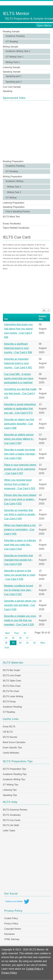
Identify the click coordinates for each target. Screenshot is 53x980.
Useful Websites (11, 753)
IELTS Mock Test (11, 217)
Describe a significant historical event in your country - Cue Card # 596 (18, 348)
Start (7, 633)
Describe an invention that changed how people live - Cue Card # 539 (19, 560)
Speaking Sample (12, 72)
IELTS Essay (9, 702)
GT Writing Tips (11, 785)
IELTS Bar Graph (11, 670)
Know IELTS (9, 727)
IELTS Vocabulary (12, 815)
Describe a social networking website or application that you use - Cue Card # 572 (20, 409)
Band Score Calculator (14, 742)
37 (27, 638)
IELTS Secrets (10, 737)
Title (6, 319)
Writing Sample (10, 47)
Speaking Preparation (14, 207)
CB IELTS (8, 732)
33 (25, 633)
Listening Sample (12, 67)
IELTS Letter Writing (13, 696)
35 (13, 638)
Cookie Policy (11, 918)
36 (20, 638)
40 (20, 643)
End (7, 648)
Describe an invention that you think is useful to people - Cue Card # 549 (20, 514)
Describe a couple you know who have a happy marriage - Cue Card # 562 (20, 454)
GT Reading (12, 42)
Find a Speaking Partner (18, 212)
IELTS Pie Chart (11, 691)
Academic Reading (15, 36)
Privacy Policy (11, 924)
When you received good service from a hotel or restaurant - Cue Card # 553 (20, 484)
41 (27, 643)
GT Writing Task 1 (15, 57)
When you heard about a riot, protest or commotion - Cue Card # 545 (20, 530)
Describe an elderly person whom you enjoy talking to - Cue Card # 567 (19, 439)
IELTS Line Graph (12, 675)
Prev (17, 633)
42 (34, 643)
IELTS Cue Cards (12, 820)
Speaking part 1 (14, 76)
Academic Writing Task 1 (18, 51)
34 (6, 638)
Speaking (8, 91)
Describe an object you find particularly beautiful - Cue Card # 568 (19, 424)
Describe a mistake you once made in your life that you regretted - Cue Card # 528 (20, 620)
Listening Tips (10, 790)
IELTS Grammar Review (15, 810)
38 (6, 643)
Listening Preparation (13, 203)
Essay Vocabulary (12, 224)
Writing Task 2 (13, 62)
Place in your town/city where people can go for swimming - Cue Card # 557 (20, 469)
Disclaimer (10, 934)
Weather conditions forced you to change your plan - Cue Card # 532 (19, 590)
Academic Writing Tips (14, 779)
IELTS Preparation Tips (14, 769)
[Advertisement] (26, 130)
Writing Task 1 (14, 187)
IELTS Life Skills (11, 825)
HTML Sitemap (12, 939)
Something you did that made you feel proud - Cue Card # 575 (20, 393)
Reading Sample (11, 32)
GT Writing (11, 198)
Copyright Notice (13, 929)
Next (43, 643)
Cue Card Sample (12, 87)
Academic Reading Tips (15, 774)
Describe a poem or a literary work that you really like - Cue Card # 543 (20, 545)
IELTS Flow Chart (12, 686)
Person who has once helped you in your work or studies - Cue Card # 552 (20, 499)
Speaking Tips (10, 795)
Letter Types (9, 831)
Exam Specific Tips (12, 748)
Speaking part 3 (14, 82)
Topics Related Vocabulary (16, 228)
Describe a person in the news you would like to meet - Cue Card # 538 (20, 575)
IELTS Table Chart (12, 681)
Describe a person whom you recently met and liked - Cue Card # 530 (20, 605)
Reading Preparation (13, 161)
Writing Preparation (13, 177)
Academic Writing (14, 181)
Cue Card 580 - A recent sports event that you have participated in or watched (19, 378)
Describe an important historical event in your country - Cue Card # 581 (18, 363)
